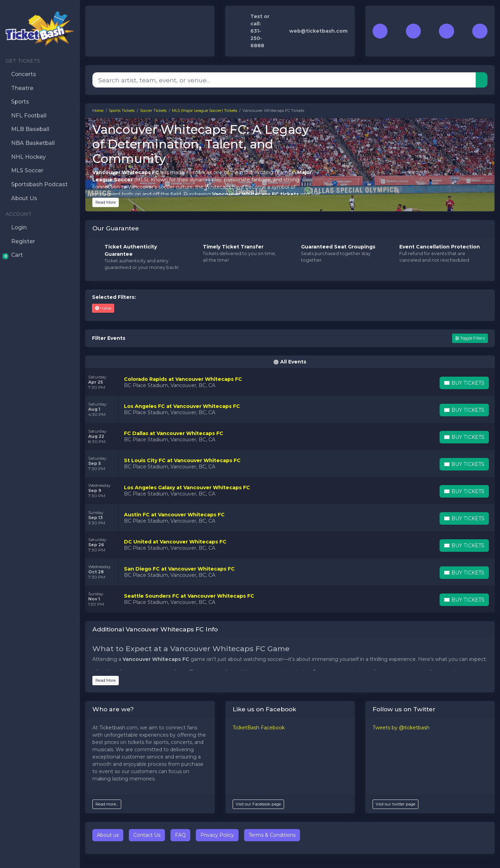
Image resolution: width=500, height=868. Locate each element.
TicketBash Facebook (259, 728)
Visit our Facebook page (258, 804)
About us (108, 835)
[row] (290, 382)
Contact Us (147, 835)
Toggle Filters (470, 338)
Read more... (107, 804)
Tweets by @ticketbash (401, 728)
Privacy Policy (217, 835)
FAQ (180, 835)
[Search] (284, 80)
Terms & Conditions (272, 835)
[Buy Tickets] (464, 383)
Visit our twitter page (395, 804)
